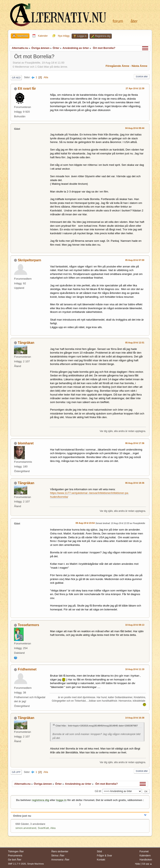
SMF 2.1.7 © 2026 (17, 864)
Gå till (98, 791)
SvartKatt (43, 828)
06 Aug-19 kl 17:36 (135, 443)
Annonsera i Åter (60, 860)
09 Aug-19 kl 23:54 (85, 523)
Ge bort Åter (15, 860)
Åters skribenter (60, 852)
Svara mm (141, 77)
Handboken (146, 860)
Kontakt (101, 860)
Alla (46, 77)
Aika (53, 828)
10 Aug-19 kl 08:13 (135, 625)
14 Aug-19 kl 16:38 (135, 718)
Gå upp (16, 772)
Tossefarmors (29, 625)
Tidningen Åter (16, 852)
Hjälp (138, 864)
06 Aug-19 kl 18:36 (135, 483)
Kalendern (145, 856)
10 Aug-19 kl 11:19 (135, 669)
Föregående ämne (117, 66)
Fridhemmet (27, 669)
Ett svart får (27, 88)
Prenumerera (15, 856)
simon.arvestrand (26, 828)
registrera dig (40, 800)
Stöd (100, 852)
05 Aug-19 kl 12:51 (135, 343)
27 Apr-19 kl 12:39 (135, 88)
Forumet (144, 852)
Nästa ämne (140, 66)
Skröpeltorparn (30, 260)
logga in (61, 800)
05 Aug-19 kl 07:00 (135, 260)
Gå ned (16, 78)
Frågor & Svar (105, 856)
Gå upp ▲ (147, 864)
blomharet (26, 443)
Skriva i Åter (58, 856)
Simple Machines (36, 864)
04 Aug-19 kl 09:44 (135, 128)
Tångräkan (26, 343)
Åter (134, 21)
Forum (118, 21)
